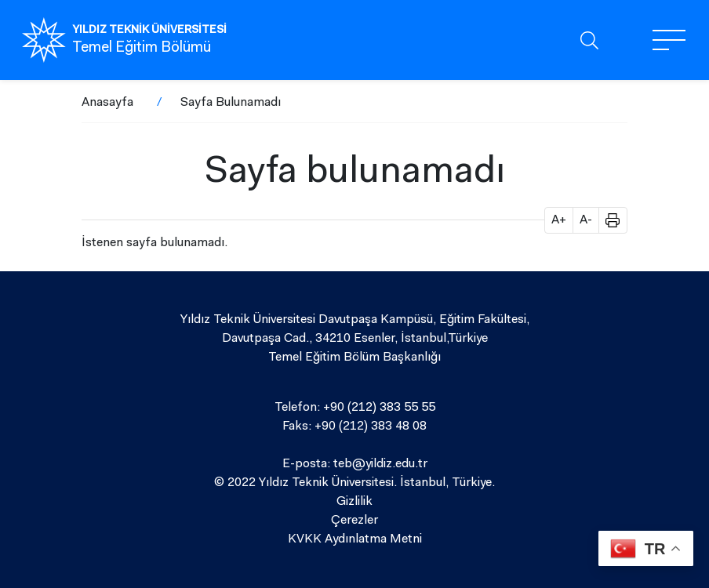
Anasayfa (107, 103)
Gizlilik (354, 502)
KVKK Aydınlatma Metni (355, 539)
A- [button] (586, 220)
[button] (607, 220)
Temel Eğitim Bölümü (142, 48)
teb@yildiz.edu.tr (380, 464)
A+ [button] (559, 220)
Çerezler (354, 521)
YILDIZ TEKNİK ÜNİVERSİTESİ (149, 31)
